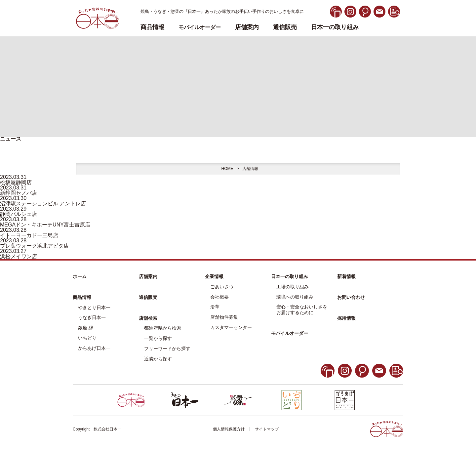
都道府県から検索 (163, 328)
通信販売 (285, 27)
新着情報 (346, 276)
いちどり (87, 338)
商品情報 (82, 297)
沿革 (215, 307)
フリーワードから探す (167, 348)
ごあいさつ (222, 287)
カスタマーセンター (231, 327)
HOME (227, 169)
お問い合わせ (351, 297)
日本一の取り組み (335, 27)
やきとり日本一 (94, 307)
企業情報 (214, 276)
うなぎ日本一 (92, 317)
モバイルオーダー (290, 333)
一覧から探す (158, 338)
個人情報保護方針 (229, 429)
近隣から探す (158, 359)
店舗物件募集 (224, 317)
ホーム (80, 276)
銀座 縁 (86, 328)
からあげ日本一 (94, 348)
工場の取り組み (293, 287)
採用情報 (346, 318)
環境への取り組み (295, 297)
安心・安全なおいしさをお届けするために (302, 310)
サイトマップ (267, 429)
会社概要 (219, 297)
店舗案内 (247, 27)
